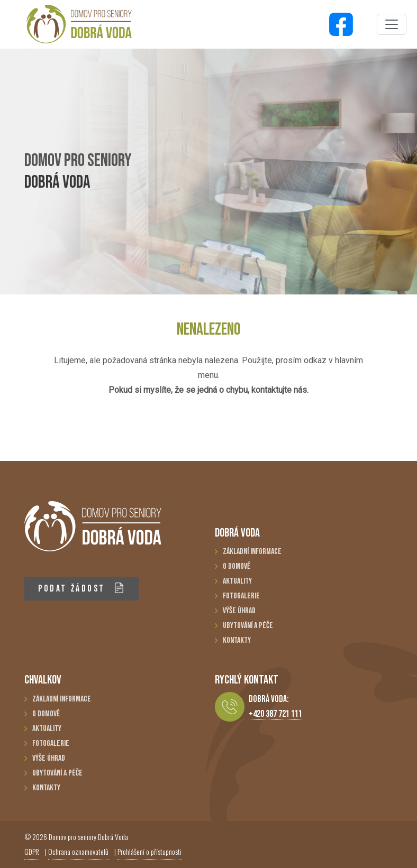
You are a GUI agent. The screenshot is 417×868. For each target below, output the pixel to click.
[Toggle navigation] (392, 24)
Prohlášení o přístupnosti (149, 851)
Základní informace (252, 552)
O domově (237, 566)
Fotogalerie (241, 596)
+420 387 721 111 (275, 714)
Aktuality (237, 581)
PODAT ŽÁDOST (81, 588)
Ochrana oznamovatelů (78, 851)
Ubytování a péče (248, 626)
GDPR (32, 851)
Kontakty (237, 640)
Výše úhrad (239, 611)
